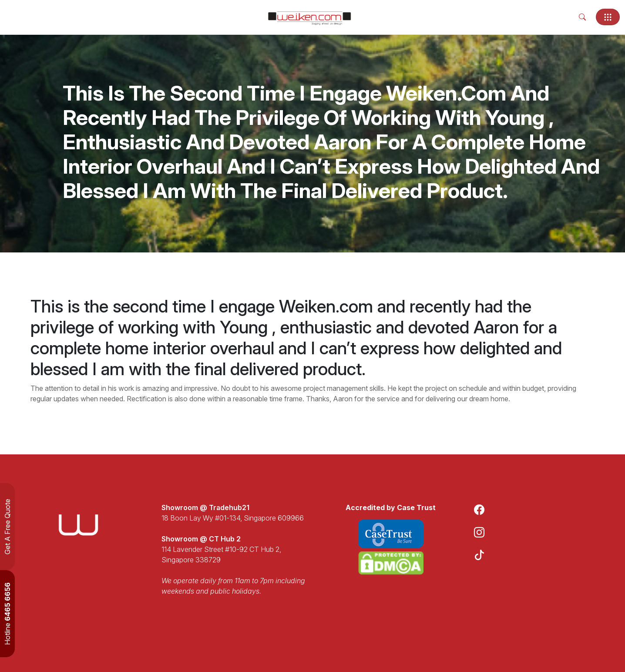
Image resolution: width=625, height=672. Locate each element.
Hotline (7, 614)
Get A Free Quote (7, 527)
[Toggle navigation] (608, 17)
